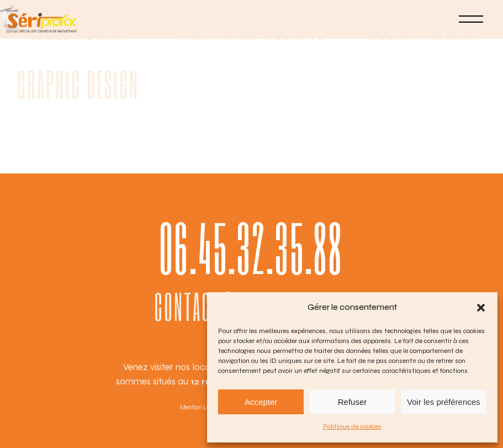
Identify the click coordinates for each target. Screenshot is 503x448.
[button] (481, 308)
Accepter (261, 402)
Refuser (353, 402)
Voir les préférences (444, 402)
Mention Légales (202, 407)
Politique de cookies (352, 426)
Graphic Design (78, 84)
